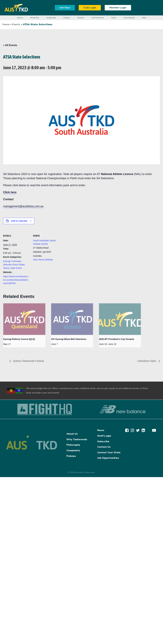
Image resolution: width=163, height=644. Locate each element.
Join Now (65, 8)
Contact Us (104, 447)
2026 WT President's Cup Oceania (116, 339)
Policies (71, 456)
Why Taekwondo (77, 439)
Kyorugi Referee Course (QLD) (19, 339)
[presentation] (24, 319)
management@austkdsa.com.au (23, 206)
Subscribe (103, 441)
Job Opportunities (108, 458)
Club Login (90, 8)
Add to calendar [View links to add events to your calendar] (19, 221)
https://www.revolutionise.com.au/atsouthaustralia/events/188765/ (16, 280)
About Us (72, 434)
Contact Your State (109, 453)
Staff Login (104, 436)
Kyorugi (7, 261)
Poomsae (16, 261)
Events (16, 24)
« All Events (10, 45)
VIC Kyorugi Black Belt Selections (69, 339)
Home (6, 24)
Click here (10, 192)
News (101, 430)
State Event (16, 268)
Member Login (118, 8)
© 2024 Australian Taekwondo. (81, 472)
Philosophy (73, 445)
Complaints (73, 450)
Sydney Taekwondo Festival (28, 361)
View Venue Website (43, 260)
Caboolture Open (147, 361)
